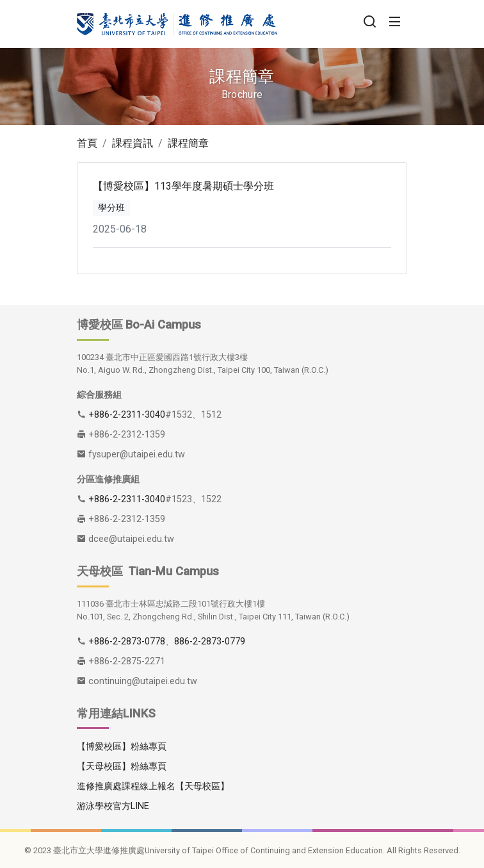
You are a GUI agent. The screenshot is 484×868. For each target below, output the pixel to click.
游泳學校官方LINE (113, 806)
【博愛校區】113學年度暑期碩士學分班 (183, 186)
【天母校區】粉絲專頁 (122, 766)
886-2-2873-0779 (210, 642)
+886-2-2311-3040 (127, 415)
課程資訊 (133, 143)
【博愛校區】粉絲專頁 (122, 747)
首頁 (87, 143)
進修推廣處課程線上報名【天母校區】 (153, 786)
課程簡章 (188, 143)
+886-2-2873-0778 (127, 642)
